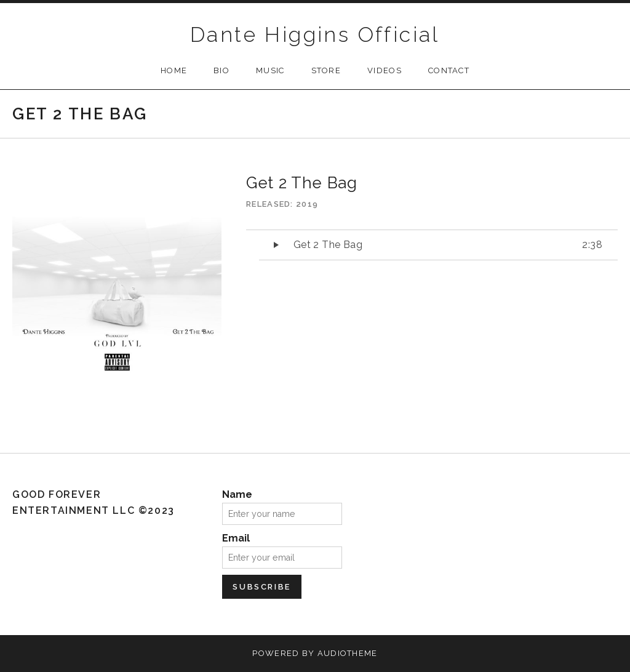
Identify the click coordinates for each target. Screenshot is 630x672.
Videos (385, 70)
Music (270, 70)
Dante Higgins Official (315, 34)
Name (237, 494)
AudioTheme (348, 653)
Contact (449, 70)
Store (326, 70)
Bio (221, 70)
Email (236, 538)
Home (174, 70)
